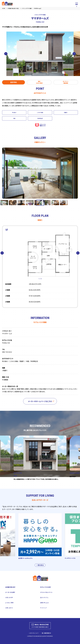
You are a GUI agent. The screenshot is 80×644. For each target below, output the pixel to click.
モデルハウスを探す (46, 587)
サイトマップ (43, 608)
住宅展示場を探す (10, 587)
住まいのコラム (44, 597)
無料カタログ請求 (39, 82)
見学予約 (13, 82)
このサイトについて (34, 633)
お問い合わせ (9, 608)
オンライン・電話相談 (66, 82)
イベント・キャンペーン (46, 592)
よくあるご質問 (9, 603)
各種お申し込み (44, 603)
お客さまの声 (9, 597)
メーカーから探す (10, 592)
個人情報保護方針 (46, 633)
